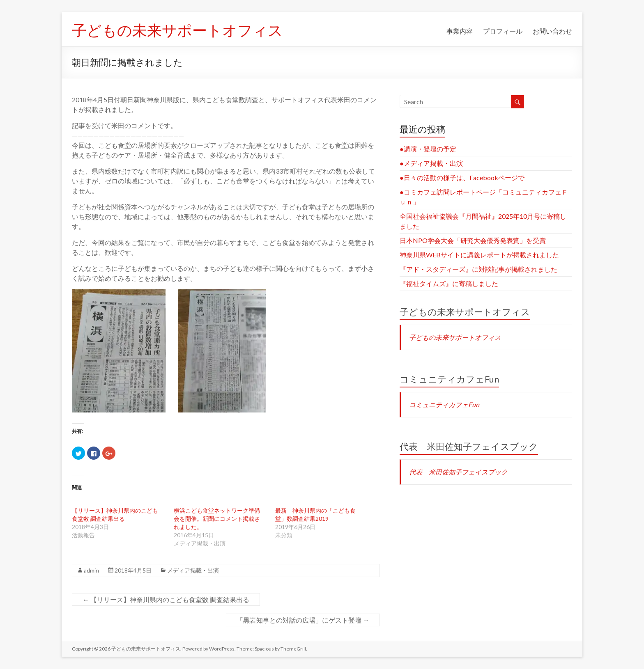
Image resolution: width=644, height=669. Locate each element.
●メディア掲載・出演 (431, 163)
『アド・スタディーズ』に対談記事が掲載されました (478, 269)
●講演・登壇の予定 (428, 149)
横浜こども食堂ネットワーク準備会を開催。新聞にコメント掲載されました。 (217, 519)
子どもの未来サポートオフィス (177, 30)
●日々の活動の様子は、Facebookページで (462, 178)
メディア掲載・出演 (193, 570)
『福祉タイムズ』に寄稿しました (449, 283)
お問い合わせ (552, 31)
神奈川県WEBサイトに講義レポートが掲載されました (479, 255)
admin (91, 570)
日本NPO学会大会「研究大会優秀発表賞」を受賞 (473, 240)
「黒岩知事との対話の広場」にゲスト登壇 (303, 620)
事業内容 (460, 31)
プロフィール (503, 31)
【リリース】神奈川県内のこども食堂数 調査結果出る (166, 599)
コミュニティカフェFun (449, 379)
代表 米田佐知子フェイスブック (469, 446)
